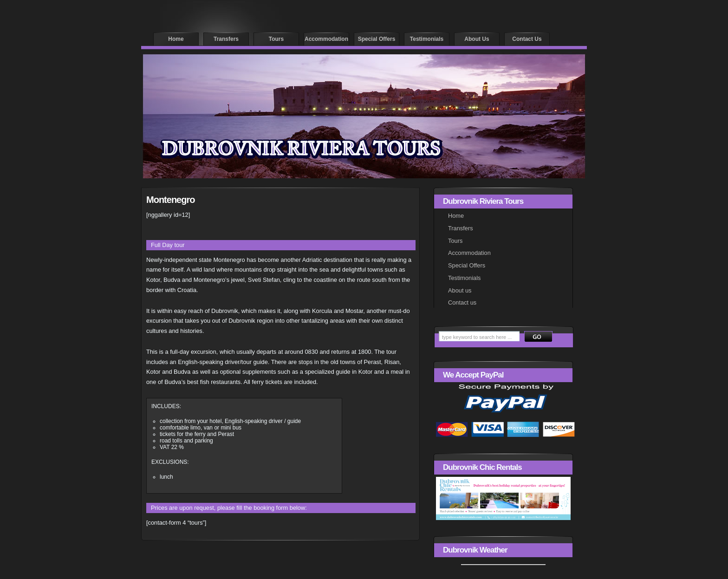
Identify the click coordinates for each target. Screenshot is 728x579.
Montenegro (170, 200)
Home (176, 39)
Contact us (527, 39)
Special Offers (467, 265)
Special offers (377, 39)
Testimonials (427, 39)
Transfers (226, 39)
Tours (276, 39)
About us (477, 39)
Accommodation (326, 39)
